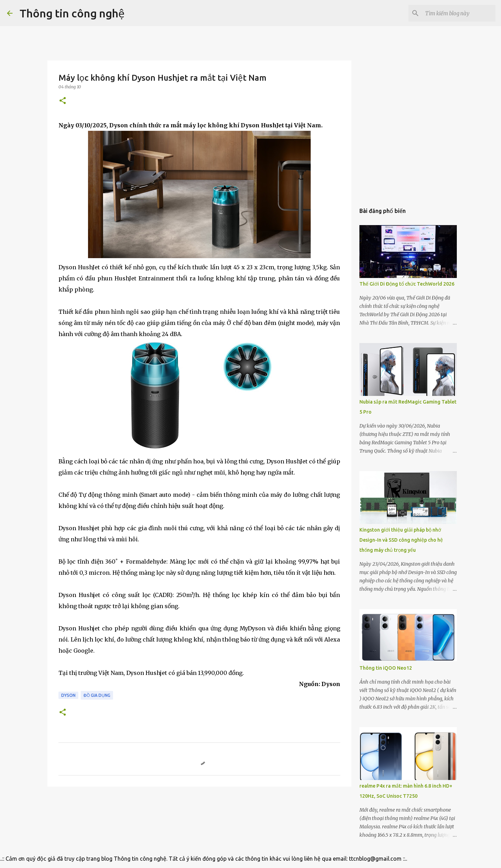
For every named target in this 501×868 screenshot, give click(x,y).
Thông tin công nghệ (72, 13)
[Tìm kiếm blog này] (459, 13)
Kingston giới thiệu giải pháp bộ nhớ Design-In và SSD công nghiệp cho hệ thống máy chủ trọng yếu (401, 540)
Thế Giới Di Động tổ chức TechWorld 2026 (407, 284)
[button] (63, 101)
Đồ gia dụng (97, 695)
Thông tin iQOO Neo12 (386, 668)
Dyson (68, 695)
